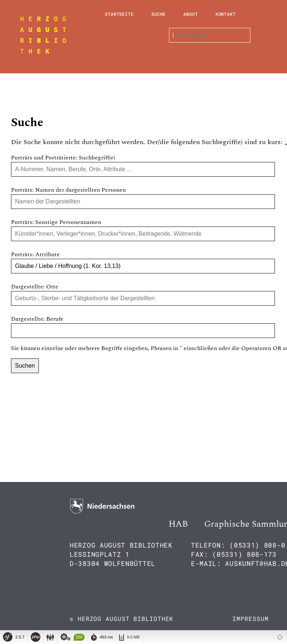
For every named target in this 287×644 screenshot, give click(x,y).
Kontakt (226, 14)
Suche (159, 14)
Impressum (250, 619)
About (191, 14)
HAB (178, 524)
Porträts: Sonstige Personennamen (56, 222)
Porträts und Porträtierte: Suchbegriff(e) (63, 158)
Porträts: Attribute (35, 254)
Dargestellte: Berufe (37, 319)
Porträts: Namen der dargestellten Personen (68, 190)
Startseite (119, 14)
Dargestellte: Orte (35, 287)
